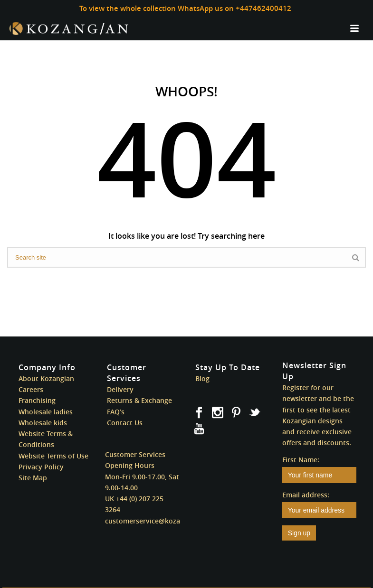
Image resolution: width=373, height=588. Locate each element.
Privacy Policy (41, 467)
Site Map (33, 478)
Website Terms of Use (53, 456)
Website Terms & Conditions (46, 439)
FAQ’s (116, 412)
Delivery (120, 389)
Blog (202, 378)
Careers (31, 389)
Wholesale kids (43, 423)
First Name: (301, 460)
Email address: (306, 495)
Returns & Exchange (139, 400)
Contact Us (125, 423)
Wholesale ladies (46, 412)
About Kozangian (46, 378)
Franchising (37, 400)
